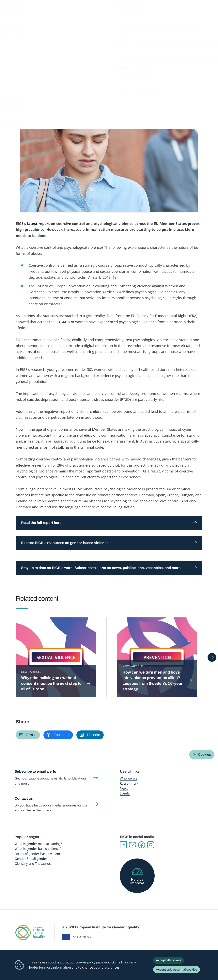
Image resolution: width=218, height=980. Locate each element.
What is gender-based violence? (38, 849)
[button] (28, 735)
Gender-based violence (127, 12)
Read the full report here (41, 523)
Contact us (24, 798)
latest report (38, 224)
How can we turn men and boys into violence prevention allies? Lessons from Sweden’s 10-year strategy (152, 681)
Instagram (151, 845)
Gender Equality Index (149, 12)
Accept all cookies (169, 960)
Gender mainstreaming (103, 12)
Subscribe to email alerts (35, 771)
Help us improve (137, 881)
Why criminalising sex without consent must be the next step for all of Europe (52, 683)
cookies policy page (90, 962)
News (52, 36)
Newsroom (55, 12)
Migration (95, 89)
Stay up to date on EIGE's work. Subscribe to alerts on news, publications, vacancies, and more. (101, 568)
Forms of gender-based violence (39, 854)
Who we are (129, 778)
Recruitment (129, 783)
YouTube (132, 845)
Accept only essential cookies (177, 969)
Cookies (204, 754)
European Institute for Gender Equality (20, 12)
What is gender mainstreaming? (38, 844)
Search (210, 12)
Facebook (142, 845)
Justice (81, 89)
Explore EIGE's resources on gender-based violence (65, 543)
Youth (107, 89)
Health (70, 89)
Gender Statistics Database (173, 12)
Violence (119, 89)
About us (194, 12)
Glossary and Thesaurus (33, 864)
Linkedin (123, 845)
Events (125, 793)
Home (23, 36)
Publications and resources (78, 12)
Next (212, 657)
